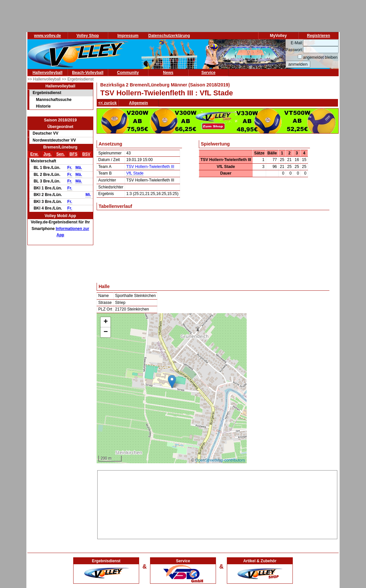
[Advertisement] (217, 504)
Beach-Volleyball (88, 73)
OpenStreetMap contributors (220, 460)
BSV (86, 154)
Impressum (128, 36)
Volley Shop (88, 36)
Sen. (61, 154)
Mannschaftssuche (54, 100)
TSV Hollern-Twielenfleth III (150, 167)
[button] (172, 382)
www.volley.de (47, 36)
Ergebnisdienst (47, 93)
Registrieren (319, 36)
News (168, 73)
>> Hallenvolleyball (45, 79)
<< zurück (107, 103)
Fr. (70, 168)
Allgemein (138, 103)
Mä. (79, 168)
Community (128, 73)
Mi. (88, 195)
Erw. (34, 154)
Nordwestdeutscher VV (54, 140)
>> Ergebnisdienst (78, 79)
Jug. (47, 154)
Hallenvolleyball (48, 73)
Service (209, 73)
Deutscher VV (46, 133)
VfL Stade (135, 173)
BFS (74, 154)
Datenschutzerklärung (169, 36)
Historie (43, 106)
